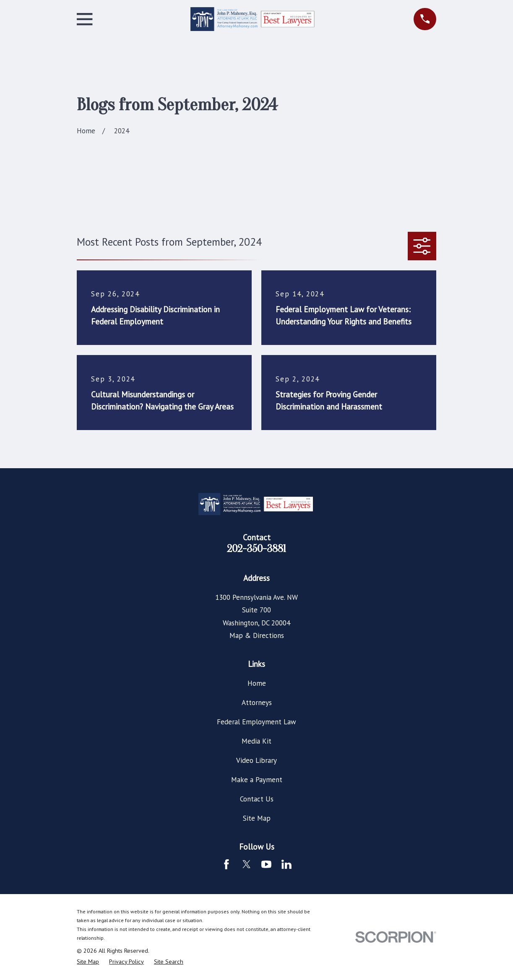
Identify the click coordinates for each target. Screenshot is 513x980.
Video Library (256, 760)
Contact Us (257, 799)
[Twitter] (247, 864)
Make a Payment (257, 780)
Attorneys (257, 703)
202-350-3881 (256, 549)
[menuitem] (88, 962)
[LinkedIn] (286, 864)
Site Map (257, 818)
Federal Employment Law (256, 722)
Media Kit (256, 741)
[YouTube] (266, 864)
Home (257, 683)
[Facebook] (227, 864)
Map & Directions (257, 635)
